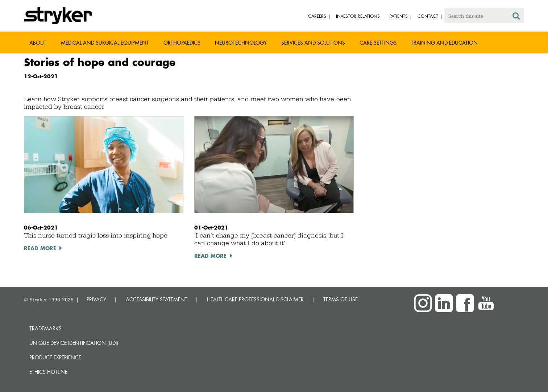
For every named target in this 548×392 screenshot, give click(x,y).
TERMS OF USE (341, 299)
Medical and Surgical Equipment (105, 43)
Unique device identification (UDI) (74, 343)
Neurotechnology (241, 43)
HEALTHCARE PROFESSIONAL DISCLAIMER (255, 299)
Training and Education (444, 43)
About (38, 43)
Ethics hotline (48, 372)
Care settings (378, 43)
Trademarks (45, 328)
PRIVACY (96, 299)
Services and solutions (313, 43)
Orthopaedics (182, 43)
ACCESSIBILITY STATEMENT (157, 299)
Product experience (55, 357)
